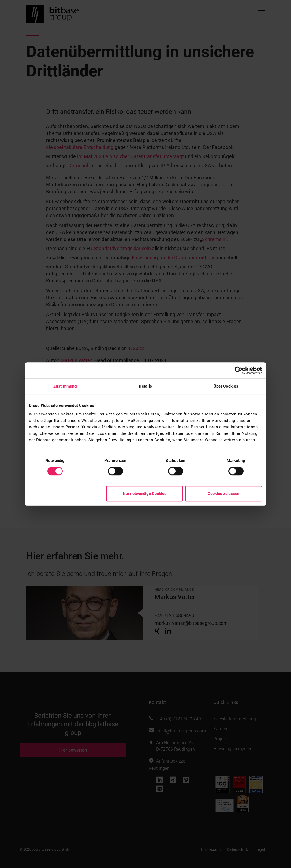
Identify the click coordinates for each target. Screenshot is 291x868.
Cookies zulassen (223, 494)
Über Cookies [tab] (226, 386)
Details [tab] (145, 386)
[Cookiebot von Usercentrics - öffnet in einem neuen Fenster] (239, 370)
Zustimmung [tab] (65, 386)
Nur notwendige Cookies (145, 494)
